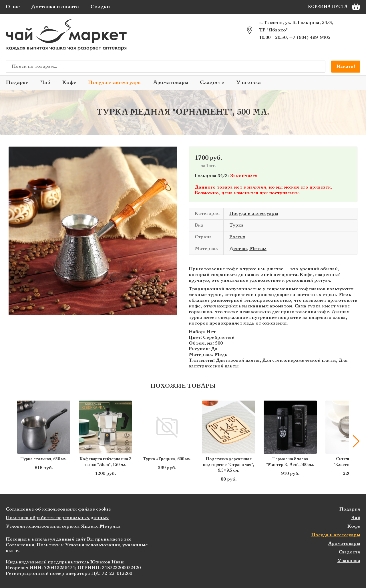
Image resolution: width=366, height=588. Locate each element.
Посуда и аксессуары (115, 83)
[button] (356, 441)
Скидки (100, 7)
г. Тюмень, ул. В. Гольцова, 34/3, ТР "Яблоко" (296, 26)
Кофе (69, 83)
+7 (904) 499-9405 (310, 38)
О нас (13, 7)
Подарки (17, 83)
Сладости (212, 83)
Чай (45, 83)
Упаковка (248, 83)
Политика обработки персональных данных (57, 518)
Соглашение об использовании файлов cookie (58, 509)
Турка (236, 225)
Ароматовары (171, 83)
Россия (237, 237)
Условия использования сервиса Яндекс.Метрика (63, 526)
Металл (258, 249)
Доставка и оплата (55, 7)
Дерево (238, 249)
